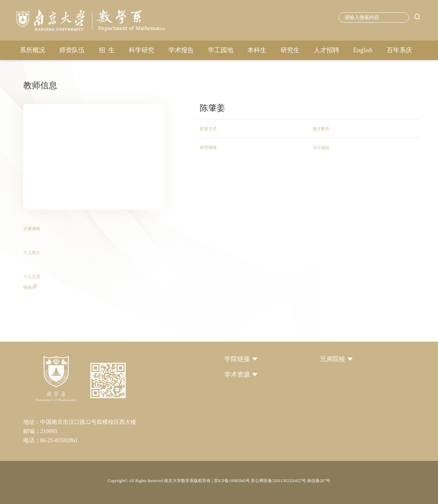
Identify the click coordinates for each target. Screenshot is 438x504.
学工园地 (221, 50)
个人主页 (32, 277)
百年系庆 (400, 50)
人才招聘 (326, 50)
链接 (30, 287)
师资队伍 (72, 50)
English (363, 50)
